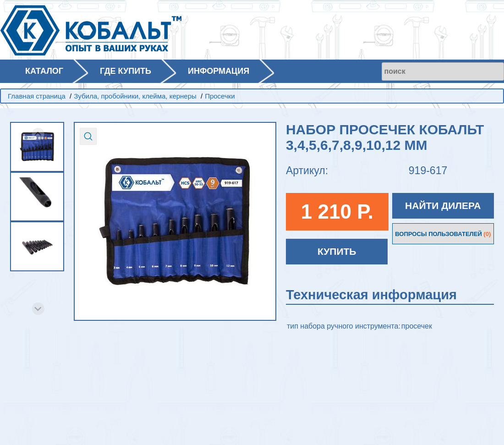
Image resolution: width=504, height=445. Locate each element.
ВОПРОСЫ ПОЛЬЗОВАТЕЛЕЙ (443, 234)
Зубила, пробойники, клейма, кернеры (135, 96)
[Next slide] (38, 309)
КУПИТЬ (337, 251)
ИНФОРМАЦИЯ (219, 71)
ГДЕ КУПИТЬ (126, 71)
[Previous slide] (38, 134)
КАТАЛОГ (44, 71)
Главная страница (37, 96)
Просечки (220, 96)
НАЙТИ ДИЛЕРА (443, 206)
